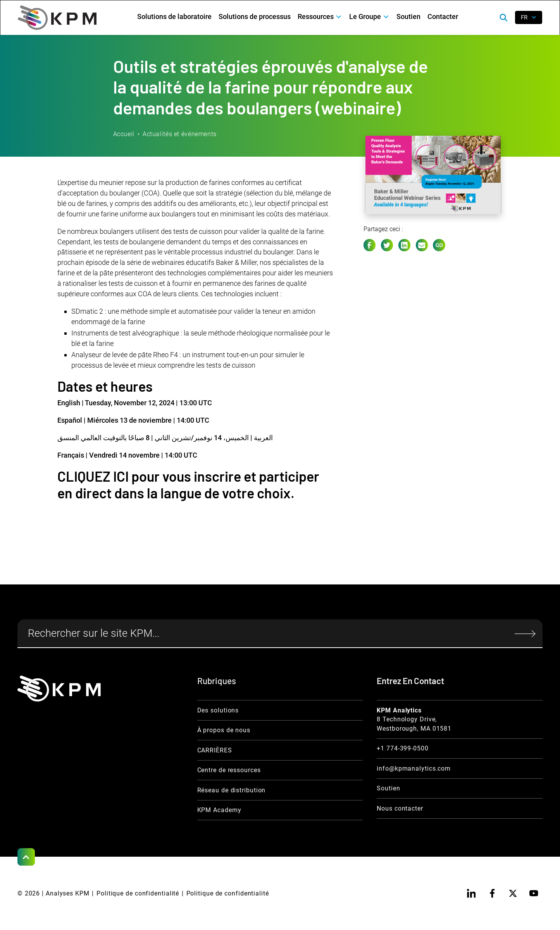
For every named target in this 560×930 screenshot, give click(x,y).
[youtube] (534, 893)
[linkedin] (471, 893)
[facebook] (492, 893)
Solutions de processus (255, 16)
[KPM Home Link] (59, 689)
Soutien (408, 16)
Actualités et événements (180, 134)
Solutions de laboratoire (174, 16)
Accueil (124, 134)
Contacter (443, 16)
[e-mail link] (422, 245)
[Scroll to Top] (26, 857)
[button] (320, 16)
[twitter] (513, 893)
